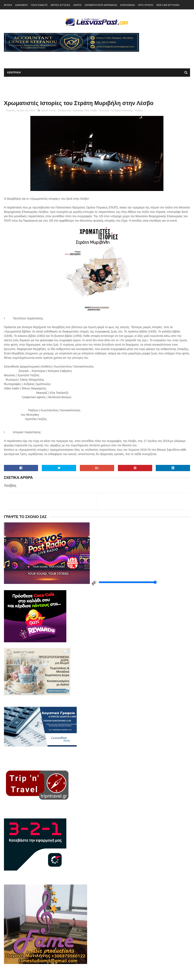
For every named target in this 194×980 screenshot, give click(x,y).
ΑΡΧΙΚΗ (8, 5)
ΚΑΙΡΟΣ (78, 5)
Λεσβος (139, 110)
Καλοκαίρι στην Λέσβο (85, 110)
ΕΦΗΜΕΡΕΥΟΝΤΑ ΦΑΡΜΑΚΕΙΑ (101, 5)
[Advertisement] (53, 58)
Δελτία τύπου (49, 110)
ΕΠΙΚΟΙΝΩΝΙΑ (127, 5)
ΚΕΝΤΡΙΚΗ (14, 73)
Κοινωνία (104, 110)
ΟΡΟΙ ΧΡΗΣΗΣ (146, 5)
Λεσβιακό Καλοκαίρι (122, 110)
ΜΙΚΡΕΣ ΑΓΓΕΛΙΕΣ (61, 5)
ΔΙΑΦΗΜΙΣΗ (21, 5)
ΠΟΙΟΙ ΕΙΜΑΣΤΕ (39, 5)
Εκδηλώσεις (64, 110)
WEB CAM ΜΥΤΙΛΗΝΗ (168, 5)
